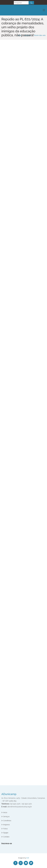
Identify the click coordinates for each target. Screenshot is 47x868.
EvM (28, 858)
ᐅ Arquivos (6, 825)
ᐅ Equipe (5, 833)
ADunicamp (9, 794)
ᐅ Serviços (5, 817)
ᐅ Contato (5, 837)
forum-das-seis (40, 35)
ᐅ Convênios (6, 821)
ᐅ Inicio (4, 812)
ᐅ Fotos (5, 829)
